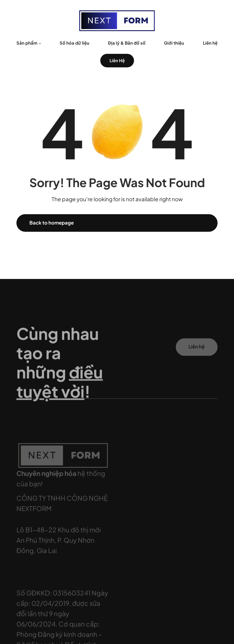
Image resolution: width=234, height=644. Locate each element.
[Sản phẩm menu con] (40, 43)
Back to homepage (52, 223)
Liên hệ (197, 350)
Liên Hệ (117, 60)
